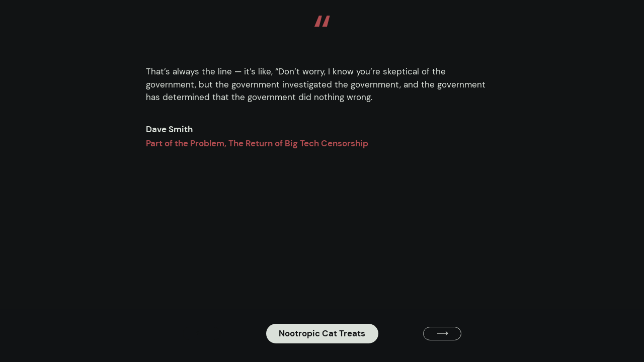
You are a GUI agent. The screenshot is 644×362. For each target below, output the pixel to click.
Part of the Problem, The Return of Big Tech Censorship (257, 143)
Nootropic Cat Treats (322, 333)
